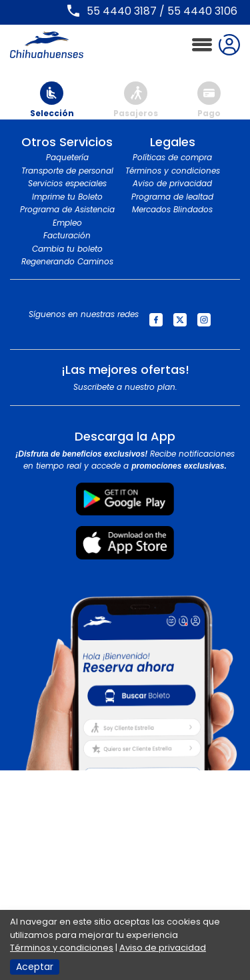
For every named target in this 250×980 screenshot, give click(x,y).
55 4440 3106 (202, 11)
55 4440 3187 (122, 11)
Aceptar (35, 967)
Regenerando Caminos (67, 261)
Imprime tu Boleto (67, 197)
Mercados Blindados (172, 209)
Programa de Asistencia (67, 209)
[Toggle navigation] (202, 45)
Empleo (67, 223)
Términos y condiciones (173, 171)
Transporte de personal (67, 171)
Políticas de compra (172, 157)
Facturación (67, 235)
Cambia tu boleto (67, 249)
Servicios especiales (67, 183)
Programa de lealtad (172, 197)
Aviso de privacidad (172, 183)
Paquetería (67, 157)
